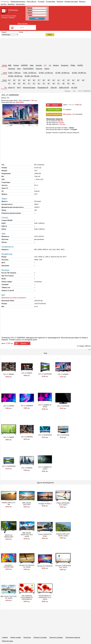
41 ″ (59, 80)
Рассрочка (27, 637)
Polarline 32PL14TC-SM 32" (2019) (63, 535)
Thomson (39, 69)
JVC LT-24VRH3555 (45, 374)
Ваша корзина (23, 24)
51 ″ (29, 83)
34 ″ (24, 80)
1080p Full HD (64, 88)
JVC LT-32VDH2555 (45, 435)
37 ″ (39, 80)
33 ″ (19, 80)
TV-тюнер (41, 2)
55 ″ (49, 83)
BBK (10, 65)
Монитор (82, 2)
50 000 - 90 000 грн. (32, 76)
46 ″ (83, 80)
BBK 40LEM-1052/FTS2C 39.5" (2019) (27, 535)
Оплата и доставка (40, 637)
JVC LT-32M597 (27, 373)
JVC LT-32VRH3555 (9, 466)
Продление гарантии (73, 637)
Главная (5, 637)
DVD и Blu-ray (32, 2)
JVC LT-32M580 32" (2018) (45, 406)
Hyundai (39, 65)
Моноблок (11, 4)
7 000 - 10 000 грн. (30, 73)
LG (50, 65)
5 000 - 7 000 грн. (15, 73)
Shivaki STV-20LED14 (45, 566)
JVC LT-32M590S (27, 437)
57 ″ (59, 83)
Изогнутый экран (29, 88)
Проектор (60, 2)
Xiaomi (47, 69)
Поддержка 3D (43, 88)
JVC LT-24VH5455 (63, 435)
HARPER (24, 65)
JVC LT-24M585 (9, 437)
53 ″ (39, 83)
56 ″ (54, 83)
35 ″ (29, 80)
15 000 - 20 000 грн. (63, 73)
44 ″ (74, 80)
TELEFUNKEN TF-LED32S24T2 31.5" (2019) (45, 597)
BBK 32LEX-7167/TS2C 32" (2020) (9, 597)
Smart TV (12, 88)
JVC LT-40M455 (27, 468)
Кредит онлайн (16, 637)
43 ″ (69, 80)
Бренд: (5, 65)
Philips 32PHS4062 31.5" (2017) (63, 504)
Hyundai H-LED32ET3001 (9, 566)
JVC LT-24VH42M (63, 406)
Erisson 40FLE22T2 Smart (45, 535)
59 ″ (69, 83)
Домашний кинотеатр (18, 2)
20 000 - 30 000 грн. (79, 73)
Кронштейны (20, 4)
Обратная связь (8, 641)
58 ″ (64, 83)
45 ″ (79, 80)
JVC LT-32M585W (27, 406)
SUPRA (80, 65)
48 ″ (15, 83)
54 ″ (44, 83)
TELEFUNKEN (28, 69)
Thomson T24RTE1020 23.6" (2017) (63, 567)
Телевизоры (5, 2)
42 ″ (64, 80)
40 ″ (54, 80)
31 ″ (10, 80)
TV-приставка (50, 2)
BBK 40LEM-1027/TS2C (27, 504)
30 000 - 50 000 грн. (15, 76)
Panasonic (65, 65)
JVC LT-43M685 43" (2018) (45, 468)
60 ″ (74, 83)
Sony (19, 69)
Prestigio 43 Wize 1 (45, 504)
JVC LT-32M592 (9, 374)
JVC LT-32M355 (63, 374)
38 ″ (44, 80)
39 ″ (49, 80)
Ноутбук (4, 4)
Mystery (56, 65)
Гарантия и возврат (56, 637)
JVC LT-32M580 (9, 406)
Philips (73, 65)
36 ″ (34, 80)
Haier (32, 65)
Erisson (16, 65)
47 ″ (10, 83)
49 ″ (19, 83)
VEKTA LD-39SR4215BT (9, 536)
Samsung (12, 69)
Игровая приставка (71, 2)
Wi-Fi (19, 88)
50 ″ (24, 83)
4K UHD (74, 88)
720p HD (54, 88)
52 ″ (34, 83)
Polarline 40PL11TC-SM (9, 504)
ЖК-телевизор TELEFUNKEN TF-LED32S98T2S (27, 597)
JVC (45, 65)
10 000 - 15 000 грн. (46, 73)
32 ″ (15, 80)
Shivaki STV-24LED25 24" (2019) (27, 566)
